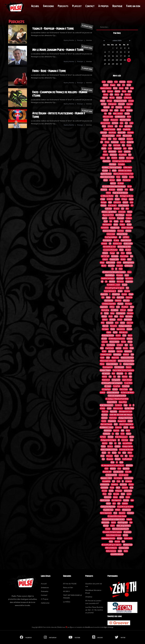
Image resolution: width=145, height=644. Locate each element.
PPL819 (114, 171)
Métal (130, 148)
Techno (122, 110)
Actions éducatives (113, 393)
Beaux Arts (104, 294)
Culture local (111, 234)
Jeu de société (123, 475)
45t (116, 126)
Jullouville (127, 152)
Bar (130, 377)
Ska (123, 145)
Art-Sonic (127, 107)
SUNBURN (110, 199)
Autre (131, 456)
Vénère (108, 193)
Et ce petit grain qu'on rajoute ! (111, 545)
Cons (118, 307)
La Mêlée (67, 602)
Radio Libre (120, 297)
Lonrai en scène (124, 548)
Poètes (130, 342)
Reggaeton (129, 282)
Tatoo (129, 272)
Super (104, 453)
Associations (121, 329)
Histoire (117, 91)
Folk (110, 114)
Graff (111, 316)
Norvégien (105, 329)
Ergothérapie (110, 348)
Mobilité (122, 158)
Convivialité (104, 488)
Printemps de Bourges (126, 450)
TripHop (130, 421)
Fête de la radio (108, 117)
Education (122, 513)
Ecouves (129, 215)
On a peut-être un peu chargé (117, 516)
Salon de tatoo (118, 408)
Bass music (115, 358)
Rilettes (125, 377)
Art (102, 142)
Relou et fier (68, 587)
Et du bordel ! (112, 205)
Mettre (105, 377)
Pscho (122, 316)
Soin (102, 348)
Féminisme (113, 155)
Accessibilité (106, 481)
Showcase (120, 275)
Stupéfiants (123, 155)
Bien (127, 209)
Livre (122, 221)
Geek (121, 126)
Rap (110, 145)
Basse (108, 297)
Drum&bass (115, 310)
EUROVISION (128, 320)
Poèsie (113, 329)
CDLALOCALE (116, 294)
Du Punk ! (103, 437)
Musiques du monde (120, 101)
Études (129, 225)
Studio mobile (128, 244)
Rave (131, 190)
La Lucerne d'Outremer (110, 250)
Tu (126, 374)
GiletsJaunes (126, 510)
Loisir (131, 123)
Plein (111, 443)
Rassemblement (126, 240)
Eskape (115, 497)
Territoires (123, 484)
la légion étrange (108, 627)
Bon (103, 459)
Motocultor (114, 120)
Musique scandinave (125, 326)
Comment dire (129, 478)
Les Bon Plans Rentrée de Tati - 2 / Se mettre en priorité (94, 610)
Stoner (117, 199)
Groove (120, 320)
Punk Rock (121, 231)
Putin (118, 481)
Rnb (111, 221)
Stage (102, 263)
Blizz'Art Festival (125, 120)
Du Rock (131, 101)
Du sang (116, 240)
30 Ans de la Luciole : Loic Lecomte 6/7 (93, 602)
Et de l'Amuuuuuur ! (121, 437)
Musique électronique (126, 418)
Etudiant (128, 250)
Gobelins (125, 503)
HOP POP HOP (105, 256)
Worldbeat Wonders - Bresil (94, 592)
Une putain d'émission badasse (112, 532)
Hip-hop (112, 98)
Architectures (105, 484)
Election (105, 443)
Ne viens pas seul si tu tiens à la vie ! (113, 465)
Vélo (110, 139)
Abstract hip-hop (122, 234)
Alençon (104, 139)
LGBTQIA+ (126, 237)
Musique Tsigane (105, 370)
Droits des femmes (108, 335)
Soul (104, 91)
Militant (118, 510)
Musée (120, 291)
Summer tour (117, 244)
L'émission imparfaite (109, 304)
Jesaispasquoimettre (108, 538)
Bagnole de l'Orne (108, 215)
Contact (90, 6)
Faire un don (133, 6)
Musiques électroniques (108, 440)
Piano (132, 307)
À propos (103, 6)
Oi (119, 440)
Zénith (122, 497)
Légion (113, 526)
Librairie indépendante (126, 424)
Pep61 (110, 202)
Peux (113, 374)
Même (130, 453)
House (121, 88)
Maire (129, 259)
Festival (106, 85)
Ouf (114, 481)
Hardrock (106, 107)
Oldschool (122, 139)
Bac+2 (130, 335)
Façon (117, 456)
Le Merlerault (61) (111, 475)
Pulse (121, 269)
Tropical (130, 310)
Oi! (122, 95)
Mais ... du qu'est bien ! (124, 526)
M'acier (103, 408)
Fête (126, 190)
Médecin (105, 253)
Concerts (125, 488)
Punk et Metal (111, 263)
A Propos (45, 599)
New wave (130, 313)
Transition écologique (108, 278)
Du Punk (104, 104)
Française (120, 266)
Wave (116, 316)
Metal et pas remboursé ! (108, 361)
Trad (132, 354)
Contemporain (121, 313)
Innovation (130, 513)
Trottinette (107, 434)
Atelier (123, 323)
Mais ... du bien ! (118, 114)
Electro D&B (122, 133)
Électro (104, 266)
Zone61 (126, 427)
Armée (111, 491)
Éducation (111, 266)
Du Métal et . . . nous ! (107, 427)
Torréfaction (111, 345)
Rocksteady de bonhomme (117, 339)
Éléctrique (128, 304)
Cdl (110, 244)
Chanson (103, 205)
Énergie (120, 538)
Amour (108, 503)
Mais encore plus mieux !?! (120, 529)
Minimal (104, 316)
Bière (104, 126)
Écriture (110, 446)
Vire (117, 196)
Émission (117, 209)
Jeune (128, 497)
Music (121, 250)
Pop (105, 114)
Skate (128, 431)
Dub (123, 85)
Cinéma (127, 114)
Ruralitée (105, 415)
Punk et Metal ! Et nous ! (114, 535)
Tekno (123, 253)
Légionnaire (104, 307)
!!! (123, 481)
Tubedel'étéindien (106, 354)
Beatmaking (105, 310)
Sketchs (117, 542)
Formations (105, 228)
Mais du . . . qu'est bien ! (109, 212)
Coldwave (129, 218)
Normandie (115, 256)
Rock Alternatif (119, 367)
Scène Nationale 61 (110, 291)
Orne (105, 152)
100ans (107, 142)
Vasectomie (107, 161)
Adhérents (45, 603)
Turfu (122, 434)
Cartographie (116, 380)
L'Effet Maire (128, 167)
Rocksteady (115, 142)
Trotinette (118, 427)
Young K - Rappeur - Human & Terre (53, 29)
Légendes (130, 104)
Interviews (125, 440)
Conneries (129, 297)
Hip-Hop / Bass (129, 408)
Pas (126, 456)
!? (116, 269)
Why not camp (127, 136)
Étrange (106, 526)
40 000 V (66, 591)
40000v (125, 535)
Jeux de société (118, 472)
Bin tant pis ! (106, 374)
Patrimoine (120, 282)
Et (117, 462)
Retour (129, 434)
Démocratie (105, 523)
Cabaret (105, 259)
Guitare (115, 389)
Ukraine (123, 259)
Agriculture (129, 278)
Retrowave (129, 316)
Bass (132, 88)
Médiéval (126, 354)
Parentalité (130, 158)
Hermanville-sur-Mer (124, 247)
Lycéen (129, 494)
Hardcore (130, 139)
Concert (125, 202)
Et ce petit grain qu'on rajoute (115, 288)
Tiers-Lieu (119, 107)
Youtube (126, 500)
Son (127, 288)
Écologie (104, 202)
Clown (132, 348)
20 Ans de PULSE (70, 584)
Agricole (118, 348)
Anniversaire (128, 491)
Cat (108, 158)
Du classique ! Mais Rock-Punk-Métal (117, 399)
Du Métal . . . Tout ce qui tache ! (112, 167)
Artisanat (120, 345)
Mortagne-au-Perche (126, 196)
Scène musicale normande (109, 450)
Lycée (110, 148)
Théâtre (122, 225)
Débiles (112, 307)
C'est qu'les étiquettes (108, 507)
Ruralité (105, 171)
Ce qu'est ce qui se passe (125, 507)
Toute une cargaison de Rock (117, 396)
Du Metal (121, 183)
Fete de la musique (108, 136)
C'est (103, 456)
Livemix (104, 421)
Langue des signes (112, 364)
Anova (127, 275)
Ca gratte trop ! (108, 510)
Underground (112, 104)
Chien (106, 469)
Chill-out (123, 310)
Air (115, 443)
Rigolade (120, 304)
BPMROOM (129, 465)
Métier (103, 158)
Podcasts (63, 6)
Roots (115, 88)
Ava (131, 389)
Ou (113, 269)
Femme (131, 484)
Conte (105, 145)
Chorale (104, 491)
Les (120, 443)
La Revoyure (129, 266)
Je (130, 405)
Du (102, 282)
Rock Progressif (123, 523)
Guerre (118, 335)
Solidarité (130, 142)
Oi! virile (104, 339)
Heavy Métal (123, 402)
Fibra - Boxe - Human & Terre (49, 71)
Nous (121, 462)
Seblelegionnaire (128, 263)
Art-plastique (106, 389)
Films (124, 335)
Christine (89, 597)
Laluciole (105, 342)
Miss (131, 440)
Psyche (104, 148)
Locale (109, 408)
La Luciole (105, 110)
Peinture (118, 459)
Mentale (111, 437)
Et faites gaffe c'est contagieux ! (112, 383)
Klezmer (129, 367)
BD (120, 237)
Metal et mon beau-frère (126, 361)
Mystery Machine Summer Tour (123, 174)
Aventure (104, 418)
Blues (130, 91)
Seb (131, 523)
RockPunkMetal (127, 459)
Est (109, 453)
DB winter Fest (128, 545)
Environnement (105, 123)
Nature (130, 212)
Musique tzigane (129, 364)
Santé (119, 180)
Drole (111, 542)
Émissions (48, 6)
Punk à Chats (124, 389)
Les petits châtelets (117, 554)
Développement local (125, 412)
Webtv (126, 551)
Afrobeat (112, 320)
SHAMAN (114, 158)
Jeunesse (130, 133)
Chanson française (109, 129)
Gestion (129, 329)
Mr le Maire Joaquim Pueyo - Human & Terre (58, 50)
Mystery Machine (69, 40)
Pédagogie (119, 491)
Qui (119, 453)
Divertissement (116, 500)
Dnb (131, 256)
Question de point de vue (94, 585)
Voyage (112, 253)
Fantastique (117, 354)
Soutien (124, 294)
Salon (123, 494)
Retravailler (112, 152)
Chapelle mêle (114, 259)
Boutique (117, 6)
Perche (132, 437)
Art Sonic (115, 123)
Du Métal (129, 110)
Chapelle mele (115, 228)
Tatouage (104, 133)
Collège (128, 221)
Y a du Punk (117, 386)
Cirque (131, 294)
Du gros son (127, 532)
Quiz (114, 503)
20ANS (119, 136)
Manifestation (107, 225)
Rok (119, 377)
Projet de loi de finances (120, 193)
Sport (119, 129)
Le (113, 434)
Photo (106, 221)
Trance (102, 364)
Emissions (129, 481)
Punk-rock (105, 412)
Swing (112, 313)
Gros (112, 462)
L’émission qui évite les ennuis (122, 161)
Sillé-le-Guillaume (111, 548)
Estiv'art (113, 183)
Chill (111, 95)
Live (126, 123)
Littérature (117, 202)
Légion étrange (127, 380)
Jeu (119, 503)
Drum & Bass (124, 256)
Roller (132, 427)
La (121, 364)
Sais (130, 374)
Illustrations (106, 380)
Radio (116, 110)
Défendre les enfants (125, 171)
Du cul (129, 186)
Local (104, 82)
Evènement (108, 497)
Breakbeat (125, 307)
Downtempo (113, 418)
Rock (116, 82)
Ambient (105, 320)
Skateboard (108, 431)
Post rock (105, 326)
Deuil (116, 424)
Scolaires (104, 190)
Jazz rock (130, 323)
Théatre (105, 155)
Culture (110, 82)
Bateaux (113, 469)
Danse (106, 180)
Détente (110, 126)
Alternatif (121, 104)
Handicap (112, 282)
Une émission (118, 478)
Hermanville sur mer (109, 247)
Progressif (120, 218)
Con (122, 456)
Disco (115, 139)
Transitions (115, 484)
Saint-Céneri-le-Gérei (107, 177)
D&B (111, 110)
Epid (131, 345)
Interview (122, 82)
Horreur (112, 180)
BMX (123, 431)
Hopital (113, 523)
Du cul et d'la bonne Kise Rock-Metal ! (114, 186)
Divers (124, 91)
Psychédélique (110, 275)
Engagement (122, 421)
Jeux (131, 202)
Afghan (109, 332)
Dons (131, 488)
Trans (126, 405)
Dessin (116, 221)
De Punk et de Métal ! (127, 393)
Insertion (120, 351)
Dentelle (127, 291)
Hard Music (112, 133)
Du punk (125, 285)
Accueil (35, 6)
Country (125, 177)
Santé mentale (105, 500)
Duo (114, 297)
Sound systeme (108, 367)
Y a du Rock (126, 386)
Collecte (130, 339)
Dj (101, 313)
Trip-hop (105, 98)
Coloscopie (122, 212)
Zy (71, 627)
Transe (106, 313)
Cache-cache (128, 538)
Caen (119, 469)
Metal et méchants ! (109, 231)
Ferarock (128, 95)
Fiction (103, 446)
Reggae (113, 85)
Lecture (103, 393)
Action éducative (124, 205)
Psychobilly (114, 412)
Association (118, 148)
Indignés (129, 519)
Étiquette (120, 374)
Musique (119, 98)
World (129, 117)
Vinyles (129, 145)
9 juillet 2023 (87, 26)
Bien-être (126, 301)
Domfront (112, 218)
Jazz (125, 148)
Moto (105, 494)
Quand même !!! (112, 402)
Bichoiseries (127, 180)
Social (131, 177)
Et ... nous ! (108, 386)
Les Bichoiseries (120, 117)
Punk (119, 85)
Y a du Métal (128, 383)
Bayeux (105, 218)
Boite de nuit (123, 332)
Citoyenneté (112, 421)
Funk (127, 88)
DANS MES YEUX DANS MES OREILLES (121, 415)
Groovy (106, 95)
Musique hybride (127, 446)
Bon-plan (116, 494)
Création (118, 446)
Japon (120, 152)
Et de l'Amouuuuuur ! (107, 405)
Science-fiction (114, 342)
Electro (130, 82)
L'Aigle (103, 199)
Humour (106, 120)
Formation (121, 164)
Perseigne (80, 40)
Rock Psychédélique (111, 237)
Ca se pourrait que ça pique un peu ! (113, 519)
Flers (115, 513)
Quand (114, 453)
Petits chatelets (111, 551)
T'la (110, 377)
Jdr (118, 253)
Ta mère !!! (118, 405)
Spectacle (112, 351)
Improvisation (109, 301)
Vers (117, 434)
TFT (132, 205)
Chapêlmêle (127, 129)
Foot (110, 494)
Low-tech (116, 431)
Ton (114, 377)
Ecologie (110, 91)
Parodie (125, 348)
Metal (129, 85)
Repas (112, 488)
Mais (124, 453)
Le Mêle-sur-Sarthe (107, 196)
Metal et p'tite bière (127, 358)
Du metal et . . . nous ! (114, 285)
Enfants (129, 253)
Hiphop (117, 95)
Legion (131, 199)
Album (118, 488)
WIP (112, 107)
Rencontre (114, 326)
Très (123, 542)
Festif (102, 358)
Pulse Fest (108, 209)
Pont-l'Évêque (120, 215)
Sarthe (123, 342)
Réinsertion (128, 351)
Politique (124, 199)
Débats (103, 101)
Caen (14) (128, 472)
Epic (130, 155)
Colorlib (87, 627)
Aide (132, 500)
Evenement (110, 323)
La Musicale (128, 98)
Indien (120, 551)
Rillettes (128, 231)
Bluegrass (110, 459)
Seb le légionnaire (106, 513)
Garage (109, 101)
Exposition (126, 469)
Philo (103, 323)
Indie (121, 123)
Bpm (126, 345)
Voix (103, 297)
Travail (116, 225)
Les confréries (127, 443)
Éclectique (113, 164)
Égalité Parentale (106, 174)
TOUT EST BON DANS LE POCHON (72, 597)
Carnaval (104, 244)
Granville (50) (107, 472)
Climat (119, 263)
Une (123, 209)
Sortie (115, 332)
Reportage (120, 278)
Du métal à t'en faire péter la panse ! (114, 272)
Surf (117, 323)
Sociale (108, 529)
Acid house (117, 145)
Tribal (108, 358)
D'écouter (109, 456)
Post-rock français (106, 424)
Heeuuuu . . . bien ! (106, 478)
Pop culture (128, 126)
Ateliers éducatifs (127, 228)
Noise (118, 177)
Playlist (77, 6)
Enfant (104, 351)
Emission (120, 190)
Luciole (123, 142)
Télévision (118, 301)
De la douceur (107, 240)
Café (103, 345)
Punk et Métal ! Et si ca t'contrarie (123, 370)
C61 (106, 282)
